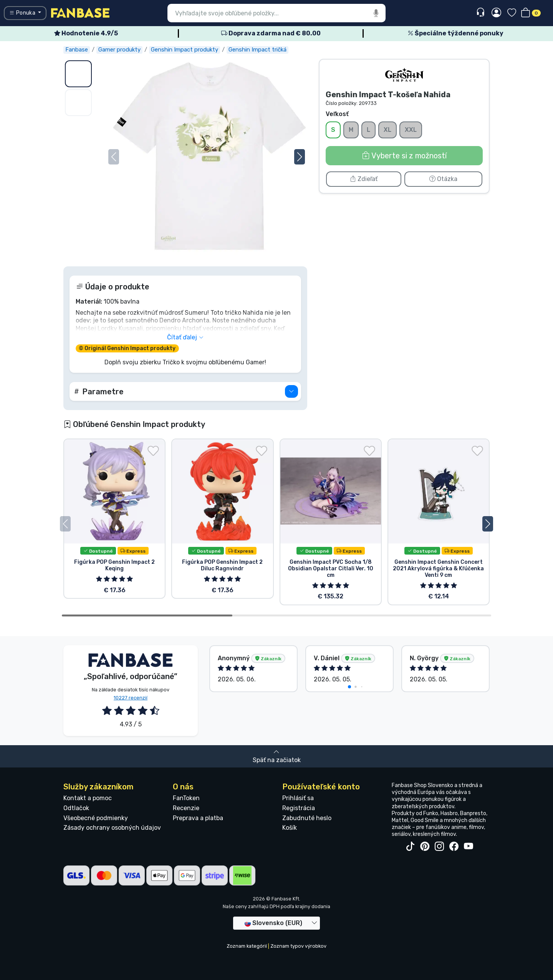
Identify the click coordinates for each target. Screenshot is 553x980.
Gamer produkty (119, 50)
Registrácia (299, 808)
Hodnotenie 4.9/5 (86, 33)
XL (387, 129)
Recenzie (186, 808)
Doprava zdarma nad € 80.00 (271, 33)
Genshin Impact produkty (185, 50)
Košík (290, 828)
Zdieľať (364, 179)
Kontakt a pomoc (88, 798)
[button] (300, 157)
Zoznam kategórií (247, 946)
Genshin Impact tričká (257, 50)
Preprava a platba (198, 818)
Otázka (443, 179)
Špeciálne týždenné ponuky (455, 33)
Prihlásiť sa (298, 798)
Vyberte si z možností (404, 156)
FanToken (186, 798)
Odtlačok (76, 808)
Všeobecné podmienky (96, 818)
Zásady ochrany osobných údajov (112, 828)
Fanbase (77, 50)
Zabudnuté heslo (307, 818)
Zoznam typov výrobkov (298, 946)
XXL (411, 129)
